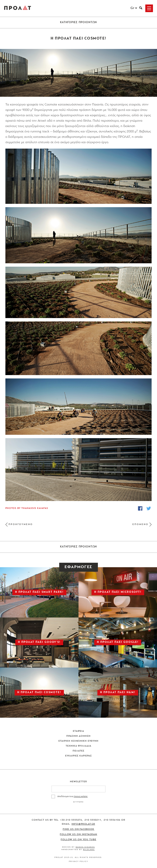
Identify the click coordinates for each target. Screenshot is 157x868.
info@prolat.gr (83, 824)
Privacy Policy (78, 861)
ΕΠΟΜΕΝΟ (140, 524)
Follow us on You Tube (78, 840)
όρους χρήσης (81, 797)
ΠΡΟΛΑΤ (18, 8)
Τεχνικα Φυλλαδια (79, 746)
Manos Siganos (85, 847)
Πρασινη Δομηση (79, 736)
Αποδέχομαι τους (72, 797)
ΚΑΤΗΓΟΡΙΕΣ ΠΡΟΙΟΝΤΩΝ (79, 22)
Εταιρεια (79, 731)
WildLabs (89, 849)
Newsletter (79, 782)
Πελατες (78, 751)
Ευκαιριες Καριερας (78, 756)
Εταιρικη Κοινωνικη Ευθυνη (79, 741)
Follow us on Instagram (78, 834)
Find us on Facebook (79, 829)
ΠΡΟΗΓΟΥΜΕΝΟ (21, 524)
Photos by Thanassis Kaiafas (27, 508)
